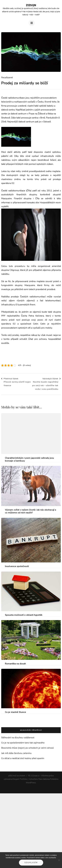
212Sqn (31, 5)
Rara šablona (44, 779)
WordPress (31, 783)
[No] (59, 860)
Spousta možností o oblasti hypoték (24, 615)
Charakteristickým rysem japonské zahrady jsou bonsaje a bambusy (29, 459)
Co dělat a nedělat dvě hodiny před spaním (23, 758)
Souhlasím (31, 863)
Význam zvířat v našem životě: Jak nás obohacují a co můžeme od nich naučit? (31, 511)
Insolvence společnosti (17, 566)
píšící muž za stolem (17, 776)
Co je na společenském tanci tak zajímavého (23, 743)
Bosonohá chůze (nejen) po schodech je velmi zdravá (27, 748)
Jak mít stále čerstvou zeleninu (16, 753)
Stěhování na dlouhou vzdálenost (18, 738)
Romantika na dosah (15, 664)
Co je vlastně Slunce (15, 712)
